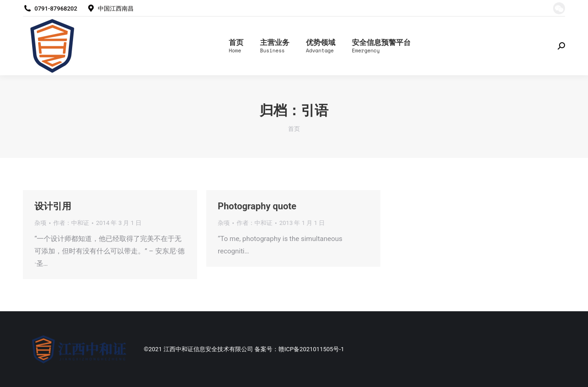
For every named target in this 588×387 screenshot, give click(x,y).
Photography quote (257, 206)
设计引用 (53, 206)
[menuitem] (236, 46)
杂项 (40, 223)
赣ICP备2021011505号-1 (311, 349)
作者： (71, 223)
